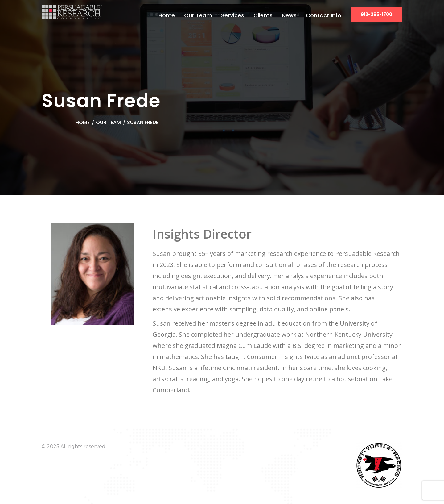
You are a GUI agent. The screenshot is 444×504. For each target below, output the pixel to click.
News (289, 15)
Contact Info (324, 15)
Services (233, 15)
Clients (263, 15)
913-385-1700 (376, 14)
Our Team (198, 15)
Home (167, 15)
